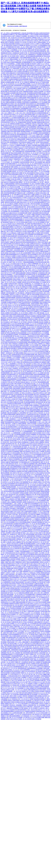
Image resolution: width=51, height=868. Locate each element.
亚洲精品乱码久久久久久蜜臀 (8, 602)
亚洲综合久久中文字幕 (8, 434)
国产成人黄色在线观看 (28, 173)
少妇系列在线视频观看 (13, 634)
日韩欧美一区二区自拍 (12, 378)
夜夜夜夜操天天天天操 (43, 296)
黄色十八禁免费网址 (44, 70)
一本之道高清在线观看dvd (38, 428)
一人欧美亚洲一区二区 (6, 207)
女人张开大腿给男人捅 (11, 639)
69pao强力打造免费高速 (29, 554)
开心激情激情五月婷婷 (33, 539)
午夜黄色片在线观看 (38, 91)
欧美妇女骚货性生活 (31, 104)
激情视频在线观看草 (25, 131)
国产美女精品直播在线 (27, 248)
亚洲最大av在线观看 (11, 93)
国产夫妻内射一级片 (20, 107)
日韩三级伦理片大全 (6, 447)
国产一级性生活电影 (7, 525)
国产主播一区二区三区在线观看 (14, 717)
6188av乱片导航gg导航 (37, 124)
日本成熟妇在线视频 (13, 79)
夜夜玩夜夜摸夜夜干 (7, 205)
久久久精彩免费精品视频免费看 (19, 448)
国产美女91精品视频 (26, 459)
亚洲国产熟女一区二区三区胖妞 (20, 657)
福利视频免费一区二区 (8, 195)
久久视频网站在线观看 (20, 145)
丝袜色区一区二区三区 (17, 171)
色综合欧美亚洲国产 (39, 247)
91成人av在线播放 (20, 494)
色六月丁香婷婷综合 (13, 699)
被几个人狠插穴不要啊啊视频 (31, 264)
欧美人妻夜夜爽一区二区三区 (42, 548)
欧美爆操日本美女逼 (20, 702)
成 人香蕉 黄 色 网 (21, 55)
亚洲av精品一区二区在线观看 (29, 624)
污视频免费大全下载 (25, 190)
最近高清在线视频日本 (20, 127)
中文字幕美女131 (25, 179)
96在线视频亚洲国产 (37, 390)
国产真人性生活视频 (27, 542)
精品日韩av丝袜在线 (12, 319)
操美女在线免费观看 (15, 150)
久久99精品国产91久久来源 (36, 291)
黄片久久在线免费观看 (8, 436)
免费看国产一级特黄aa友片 (24, 570)
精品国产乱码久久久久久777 (14, 616)
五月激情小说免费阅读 (22, 256)
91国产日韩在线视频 (16, 65)
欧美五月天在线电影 (28, 96)
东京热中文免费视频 (37, 685)
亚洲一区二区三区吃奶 (28, 681)
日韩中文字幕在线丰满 (19, 238)
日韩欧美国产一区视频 (10, 424)
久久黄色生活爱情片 (27, 101)
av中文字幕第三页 (10, 591)
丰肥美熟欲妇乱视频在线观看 (23, 298)
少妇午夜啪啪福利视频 (37, 250)
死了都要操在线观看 (43, 251)
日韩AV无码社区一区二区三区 (29, 153)
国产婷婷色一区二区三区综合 (17, 115)
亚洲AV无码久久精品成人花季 (34, 41)
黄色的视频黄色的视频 (6, 170)
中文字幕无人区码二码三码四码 (39, 364)
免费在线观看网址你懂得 (34, 342)
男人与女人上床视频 (30, 276)
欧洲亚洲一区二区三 (37, 511)
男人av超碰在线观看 (10, 41)
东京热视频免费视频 (24, 334)
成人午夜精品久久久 (34, 350)
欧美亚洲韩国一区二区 (19, 421)
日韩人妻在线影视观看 (30, 59)
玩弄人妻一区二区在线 (15, 474)
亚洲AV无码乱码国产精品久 (21, 99)
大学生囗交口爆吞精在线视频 (15, 267)
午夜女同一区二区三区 (35, 368)
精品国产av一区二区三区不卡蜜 (31, 501)
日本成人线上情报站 (28, 81)
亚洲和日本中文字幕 (33, 201)
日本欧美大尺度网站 (44, 704)
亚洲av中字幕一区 (26, 67)
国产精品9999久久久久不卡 (32, 479)
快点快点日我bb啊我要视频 (15, 667)
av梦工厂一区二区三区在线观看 (41, 171)
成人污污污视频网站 (43, 311)
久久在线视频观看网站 (37, 131)
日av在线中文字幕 (13, 299)
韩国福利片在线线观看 (9, 127)
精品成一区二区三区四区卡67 (39, 265)
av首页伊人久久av (7, 482)
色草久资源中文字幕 (14, 473)
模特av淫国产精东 (39, 554)
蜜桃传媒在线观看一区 (27, 318)
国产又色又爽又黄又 (20, 38)
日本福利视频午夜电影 (42, 324)
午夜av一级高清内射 (28, 568)
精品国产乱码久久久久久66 (28, 610)
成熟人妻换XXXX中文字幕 (41, 354)
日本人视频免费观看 (31, 422)
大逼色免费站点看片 (44, 399)
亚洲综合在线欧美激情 (15, 485)
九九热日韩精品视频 (23, 308)
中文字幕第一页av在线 (41, 151)
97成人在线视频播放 (37, 348)
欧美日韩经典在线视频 (28, 645)
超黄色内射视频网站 (16, 248)
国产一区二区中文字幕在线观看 (12, 527)
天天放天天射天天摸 (40, 238)
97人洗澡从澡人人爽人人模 (10, 291)
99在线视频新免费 (40, 276)
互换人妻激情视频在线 (9, 261)
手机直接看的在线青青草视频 (34, 93)
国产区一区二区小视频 (20, 464)
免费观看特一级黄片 (15, 556)
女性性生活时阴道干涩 (25, 210)
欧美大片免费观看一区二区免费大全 (9, 630)
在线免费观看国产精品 (11, 121)
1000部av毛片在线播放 (35, 73)
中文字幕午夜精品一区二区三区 (41, 371)
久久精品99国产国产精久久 (9, 76)
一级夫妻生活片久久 (30, 90)
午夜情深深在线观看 (27, 359)
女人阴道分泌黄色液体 (9, 574)
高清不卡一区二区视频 (34, 135)
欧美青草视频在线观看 (10, 539)
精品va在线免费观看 (25, 365)
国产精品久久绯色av (39, 173)
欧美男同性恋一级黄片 (24, 239)
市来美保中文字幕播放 (22, 201)
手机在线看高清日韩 (22, 48)
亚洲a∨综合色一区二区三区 (26, 202)
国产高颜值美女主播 (20, 193)
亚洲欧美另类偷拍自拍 (6, 476)
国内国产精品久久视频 (29, 195)
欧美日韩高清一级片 (41, 293)
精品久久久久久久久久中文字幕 (32, 353)
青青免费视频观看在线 (22, 135)
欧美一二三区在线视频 (43, 601)
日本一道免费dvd (43, 345)
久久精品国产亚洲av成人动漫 (39, 78)
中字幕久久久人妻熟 (14, 61)
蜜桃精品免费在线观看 (19, 130)
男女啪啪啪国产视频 (17, 451)
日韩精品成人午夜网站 (8, 507)
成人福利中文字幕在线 (31, 582)
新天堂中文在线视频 (17, 116)
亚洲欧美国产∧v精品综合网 (33, 707)
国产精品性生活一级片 (10, 88)
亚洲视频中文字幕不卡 (21, 559)
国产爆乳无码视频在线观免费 (17, 325)
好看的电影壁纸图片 (41, 316)
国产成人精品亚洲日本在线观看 (13, 67)
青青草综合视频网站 (40, 281)
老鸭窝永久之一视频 (32, 476)
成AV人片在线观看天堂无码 (27, 473)
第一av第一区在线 (10, 38)
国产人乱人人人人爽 (9, 241)
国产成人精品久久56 (17, 482)
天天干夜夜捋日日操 (18, 259)
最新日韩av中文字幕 (21, 93)
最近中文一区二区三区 (6, 439)
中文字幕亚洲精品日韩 (27, 384)
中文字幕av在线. (26, 641)
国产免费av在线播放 (18, 353)
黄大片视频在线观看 (21, 98)
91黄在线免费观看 (41, 47)
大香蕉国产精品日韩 (12, 48)
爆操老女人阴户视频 (15, 499)
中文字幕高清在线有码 (36, 208)
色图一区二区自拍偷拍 (22, 531)
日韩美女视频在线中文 (11, 73)
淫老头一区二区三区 (30, 524)
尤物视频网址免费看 (25, 328)
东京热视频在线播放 (45, 679)
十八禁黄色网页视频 (16, 447)
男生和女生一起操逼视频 (41, 244)
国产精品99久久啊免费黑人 (27, 577)
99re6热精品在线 (43, 99)
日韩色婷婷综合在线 (42, 418)
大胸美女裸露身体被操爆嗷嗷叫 (37, 661)
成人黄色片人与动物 (43, 470)
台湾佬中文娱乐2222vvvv (29, 281)
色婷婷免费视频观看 (32, 430)
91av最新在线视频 (11, 302)
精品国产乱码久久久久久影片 (31, 351)
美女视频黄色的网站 (38, 411)
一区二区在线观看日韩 (39, 431)
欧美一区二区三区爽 (17, 84)
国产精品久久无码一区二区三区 (15, 579)
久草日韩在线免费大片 (33, 378)
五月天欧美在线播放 (15, 453)
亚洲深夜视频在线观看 (28, 653)
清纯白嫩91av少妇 (18, 195)
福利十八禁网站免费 (20, 408)
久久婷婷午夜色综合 (24, 211)
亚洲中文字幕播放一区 (15, 393)
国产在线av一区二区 (27, 667)
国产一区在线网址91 (36, 481)
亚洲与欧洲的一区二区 (26, 636)
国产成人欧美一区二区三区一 (42, 325)
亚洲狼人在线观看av (40, 219)
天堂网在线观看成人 (30, 325)
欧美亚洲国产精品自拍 (37, 471)
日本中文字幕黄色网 (15, 548)
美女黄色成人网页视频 (42, 268)
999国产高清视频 (40, 310)
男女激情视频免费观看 (33, 279)
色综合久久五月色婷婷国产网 (9, 710)
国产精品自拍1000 (18, 242)
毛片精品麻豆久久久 (7, 351)
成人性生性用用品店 (30, 671)
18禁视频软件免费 (10, 251)
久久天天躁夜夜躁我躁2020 (34, 550)
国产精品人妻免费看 (6, 533)
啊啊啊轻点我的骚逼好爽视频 (8, 298)
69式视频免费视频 (26, 62)
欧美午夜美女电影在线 (24, 661)
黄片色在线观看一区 (41, 111)
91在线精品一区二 (41, 528)
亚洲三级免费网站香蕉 (44, 628)
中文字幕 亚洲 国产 (41, 582)
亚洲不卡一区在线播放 (44, 48)
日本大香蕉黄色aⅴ (5, 327)
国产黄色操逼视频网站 (16, 356)
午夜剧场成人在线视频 (23, 284)
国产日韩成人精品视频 (22, 399)
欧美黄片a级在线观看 (41, 664)
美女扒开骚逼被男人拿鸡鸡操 (8, 559)
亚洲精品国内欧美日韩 (31, 241)
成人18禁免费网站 (22, 413)
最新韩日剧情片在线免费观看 (33, 416)
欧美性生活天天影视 (12, 684)
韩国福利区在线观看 (19, 519)
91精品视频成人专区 (13, 565)
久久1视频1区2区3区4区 (44, 684)
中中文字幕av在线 (40, 115)
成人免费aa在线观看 (20, 139)
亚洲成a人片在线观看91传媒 (14, 454)
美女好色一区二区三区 (19, 541)
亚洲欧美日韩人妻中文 (17, 622)
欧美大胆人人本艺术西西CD (21, 581)
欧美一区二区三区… (7, 151)
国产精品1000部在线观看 (15, 153)
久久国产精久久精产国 (29, 450)
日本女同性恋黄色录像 (33, 138)
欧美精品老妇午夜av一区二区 (29, 268)
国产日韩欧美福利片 (43, 156)
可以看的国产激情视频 (12, 155)
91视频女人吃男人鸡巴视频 (24, 567)
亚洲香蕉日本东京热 (29, 338)
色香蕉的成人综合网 (26, 331)
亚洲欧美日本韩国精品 (13, 208)
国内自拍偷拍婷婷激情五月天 (30, 242)
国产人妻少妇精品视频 (41, 387)
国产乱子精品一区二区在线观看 (10, 411)
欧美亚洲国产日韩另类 (22, 391)
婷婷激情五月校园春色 (34, 687)
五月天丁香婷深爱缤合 (15, 265)
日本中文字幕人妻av (23, 470)
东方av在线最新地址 (25, 39)
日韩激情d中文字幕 (18, 205)
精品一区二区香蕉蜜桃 (34, 284)
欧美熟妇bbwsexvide (30, 147)
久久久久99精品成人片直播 (13, 233)
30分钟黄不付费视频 (43, 370)
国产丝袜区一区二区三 (20, 47)
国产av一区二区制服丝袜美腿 (19, 122)
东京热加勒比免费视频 (11, 521)
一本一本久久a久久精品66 (21, 690)
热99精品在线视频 (24, 493)
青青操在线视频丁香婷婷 (38, 427)
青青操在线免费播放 (14, 613)
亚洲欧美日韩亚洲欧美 (11, 348)
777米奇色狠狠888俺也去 (9, 230)
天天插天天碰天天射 (24, 68)
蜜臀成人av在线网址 (27, 685)
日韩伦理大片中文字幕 (24, 204)
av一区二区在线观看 (42, 102)
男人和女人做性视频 (36, 62)
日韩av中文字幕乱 (7, 354)
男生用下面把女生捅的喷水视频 (25, 121)
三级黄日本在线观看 (30, 310)
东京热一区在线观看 (33, 155)
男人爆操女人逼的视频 (31, 145)
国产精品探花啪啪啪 (7, 279)
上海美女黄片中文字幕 (21, 230)
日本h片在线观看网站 (16, 530)
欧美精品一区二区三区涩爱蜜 (25, 307)
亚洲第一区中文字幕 (35, 593)
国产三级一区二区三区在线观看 (30, 271)
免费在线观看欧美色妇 (33, 690)
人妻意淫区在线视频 (35, 204)
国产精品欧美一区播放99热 (27, 621)
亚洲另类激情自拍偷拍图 (23, 73)
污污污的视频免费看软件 (18, 221)
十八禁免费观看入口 (14, 50)
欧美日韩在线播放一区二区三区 (39, 210)
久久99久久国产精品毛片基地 (17, 90)
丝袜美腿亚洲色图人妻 (12, 374)
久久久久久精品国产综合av (9, 224)
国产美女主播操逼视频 (18, 235)
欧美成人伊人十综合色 (37, 101)
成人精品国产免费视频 (41, 671)
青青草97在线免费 (18, 568)
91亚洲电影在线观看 (25, 191)
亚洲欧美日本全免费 (18, 402)
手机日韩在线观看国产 (12, 339)
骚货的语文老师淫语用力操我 (12, 202)
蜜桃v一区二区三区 (10, 408)
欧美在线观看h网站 (38, 235)
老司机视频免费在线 (20, 261)
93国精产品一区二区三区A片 (12, 445)
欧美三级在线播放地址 (35, 170)
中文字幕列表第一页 (19, 227)
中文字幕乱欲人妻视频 (12, 204)
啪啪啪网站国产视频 (8, 167)
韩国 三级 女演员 (32, 418)
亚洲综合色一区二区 (20, 407)
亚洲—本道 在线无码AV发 (9, 494)
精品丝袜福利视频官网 (42, 518)
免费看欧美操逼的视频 (39, 585)
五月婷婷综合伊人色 (43, 148)
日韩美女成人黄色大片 (21, 41)
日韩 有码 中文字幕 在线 (14, 382)
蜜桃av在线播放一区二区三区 (17, 59)
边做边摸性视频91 (28, 361)
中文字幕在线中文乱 (25, 225)
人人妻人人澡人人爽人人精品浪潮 (23, 113)
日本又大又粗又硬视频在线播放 (11, 58)
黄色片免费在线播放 (28, 168)
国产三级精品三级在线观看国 (15, 501)
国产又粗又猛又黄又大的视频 (16, 544)
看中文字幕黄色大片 (6, 681)
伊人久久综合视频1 (5, 179)
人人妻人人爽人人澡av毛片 (32, 541)
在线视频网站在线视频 (24, 245)
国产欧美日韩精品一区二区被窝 (38, 282)
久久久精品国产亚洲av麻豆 (19, 496)
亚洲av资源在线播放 (42, 327)
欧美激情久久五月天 (20, 44)
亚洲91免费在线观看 (15, 131)
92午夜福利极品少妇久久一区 (24, 379)
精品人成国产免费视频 (27, 547)
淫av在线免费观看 (21, 664)
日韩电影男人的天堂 (34, 478)
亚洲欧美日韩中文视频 (17, 173)
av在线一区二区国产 (42, 38)
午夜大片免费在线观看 (41, 401)
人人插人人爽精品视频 (23, 642)
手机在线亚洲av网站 (17, 271)
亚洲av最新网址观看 (39, 259)
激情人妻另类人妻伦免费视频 (33, 637)
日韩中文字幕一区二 (22, 278)
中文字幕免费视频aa (39, 81)
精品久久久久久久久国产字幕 (23, 682)
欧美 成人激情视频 (23, 418)
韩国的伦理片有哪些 (34, 299)
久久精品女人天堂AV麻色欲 (33, 677)
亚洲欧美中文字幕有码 (8, 541)
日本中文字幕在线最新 (27, 585)
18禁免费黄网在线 (22, 668)
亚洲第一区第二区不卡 (41, 216)
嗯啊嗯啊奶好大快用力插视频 (16, 270)
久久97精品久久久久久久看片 (38, 682)
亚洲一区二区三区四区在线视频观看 (24, 247)
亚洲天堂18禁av (41, 84)
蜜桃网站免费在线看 (24, 694)
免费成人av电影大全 (7, 281)
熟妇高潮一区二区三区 (44, 413)
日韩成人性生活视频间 (19, 276)
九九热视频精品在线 (30, 507)
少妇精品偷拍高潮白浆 (13, 676)
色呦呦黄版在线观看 (28, 91)
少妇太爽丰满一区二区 (12, 239)
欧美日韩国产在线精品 (14, 39)
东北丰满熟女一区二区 (36, 182)
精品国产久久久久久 (27, 290)
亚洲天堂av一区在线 (6, 514)
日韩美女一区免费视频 (36, 328)
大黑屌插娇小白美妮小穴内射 (30, 218)
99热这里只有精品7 (35, 245)
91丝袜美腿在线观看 (39, 202)
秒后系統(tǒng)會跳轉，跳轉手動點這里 (17, 26)
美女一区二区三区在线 (13, 210)
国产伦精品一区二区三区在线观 (23, 188)
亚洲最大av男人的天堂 (35, 68)
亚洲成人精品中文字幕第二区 (33, 408)
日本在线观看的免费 (22, 213)
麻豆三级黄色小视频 (12, 627)
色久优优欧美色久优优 (32, 251)
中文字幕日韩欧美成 (12, 461)
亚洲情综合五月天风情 (26, 561)
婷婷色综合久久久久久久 (33, 496)
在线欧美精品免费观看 (39, 307)
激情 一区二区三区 (38, 384)
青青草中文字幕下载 (13, 307)
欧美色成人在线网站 (11, 111)
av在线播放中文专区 (30, 596)
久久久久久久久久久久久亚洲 (19, 87)
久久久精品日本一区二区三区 (29, 158)
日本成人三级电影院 (6, 341)
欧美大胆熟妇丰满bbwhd (14, 465)
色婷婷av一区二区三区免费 (29, 528)
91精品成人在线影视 (35, 150)
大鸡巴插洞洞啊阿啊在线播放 (8, 247)
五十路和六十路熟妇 (29, 654)
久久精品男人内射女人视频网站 (30, 181)
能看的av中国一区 (8, 547)
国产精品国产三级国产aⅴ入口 (37, 64)
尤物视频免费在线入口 (6, 685)
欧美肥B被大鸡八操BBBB (15, 102)
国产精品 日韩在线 (17, 281)
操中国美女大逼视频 (41, 485)
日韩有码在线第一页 (21, 224)
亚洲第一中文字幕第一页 (41, 553)
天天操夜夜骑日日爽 (42, 273)
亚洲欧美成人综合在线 (14, 478)
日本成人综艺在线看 (11, 682)
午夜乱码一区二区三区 (34, 236)
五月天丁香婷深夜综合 (17, 81)
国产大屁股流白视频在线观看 (8, 414)
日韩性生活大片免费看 (10, 256)
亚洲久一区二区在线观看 (13, 162)
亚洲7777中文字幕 (45, 445)
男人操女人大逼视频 (16, 282)
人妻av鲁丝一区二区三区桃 (14, 285)
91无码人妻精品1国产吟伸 (19, 75)
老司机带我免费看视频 (9, 193)
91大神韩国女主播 (35, 527)
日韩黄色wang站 (30, 553)
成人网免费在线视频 (22, 342)
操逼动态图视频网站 (34, 70)
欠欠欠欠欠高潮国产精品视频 (19, 617)
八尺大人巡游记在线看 (29, 579)
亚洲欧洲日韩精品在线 (30, 387)
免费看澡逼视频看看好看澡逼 (39, 359)
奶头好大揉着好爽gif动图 (33, 639)
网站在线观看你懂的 (26, 597)
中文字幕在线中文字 (41, 141)
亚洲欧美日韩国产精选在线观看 (8, 314)
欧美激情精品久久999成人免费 (27, 125)
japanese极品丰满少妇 (11, 213)
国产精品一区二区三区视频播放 (39, 576)
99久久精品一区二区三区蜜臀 (38, 67)
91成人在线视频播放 (42, 139)
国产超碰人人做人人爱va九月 (16, 385)
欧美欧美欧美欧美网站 (17, 458)
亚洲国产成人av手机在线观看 (38, 574)
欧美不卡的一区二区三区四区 (37, 185)
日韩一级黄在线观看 (28, 713)
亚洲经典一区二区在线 (23, 376)
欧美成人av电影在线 (45, 245)
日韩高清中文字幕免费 (33, 322)
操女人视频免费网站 (23, 339)
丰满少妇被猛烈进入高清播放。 (13, 359)
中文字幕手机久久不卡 (27, 454)
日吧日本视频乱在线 (41, 128)
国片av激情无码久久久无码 (18, 147)
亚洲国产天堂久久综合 (15, 511)
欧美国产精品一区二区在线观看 (15, 338)
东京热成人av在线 (23, 155)
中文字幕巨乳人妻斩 (24, 294)
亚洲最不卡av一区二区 (27, 358)
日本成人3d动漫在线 (28, 622)
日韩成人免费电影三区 (39, 344)
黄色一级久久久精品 (19, 133)
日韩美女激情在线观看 (21, 110)
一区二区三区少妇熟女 (22, 487)
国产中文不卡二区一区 (25, 634)
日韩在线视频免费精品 (43, 510)
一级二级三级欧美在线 (6, 45)
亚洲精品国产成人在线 (6, 271)
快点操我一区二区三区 (15, 431)
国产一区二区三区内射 (43, 467)
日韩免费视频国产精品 (37, 302)
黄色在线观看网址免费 (43, 382)
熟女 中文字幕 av (8, 617)
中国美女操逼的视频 (13, 175)
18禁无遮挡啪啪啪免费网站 (7, 711)
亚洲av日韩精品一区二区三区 (20, 279)
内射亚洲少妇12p (26, 282)
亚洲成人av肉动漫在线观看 (21, 138)
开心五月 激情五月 (7, 528)
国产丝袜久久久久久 (30, 238)
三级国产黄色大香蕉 (7, 75)
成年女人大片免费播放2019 (21, 304)
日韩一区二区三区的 (14, 330)
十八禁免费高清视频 (33, 461)
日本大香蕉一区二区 (13, 245)
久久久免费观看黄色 (6, 156)
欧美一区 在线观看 (7, 181)
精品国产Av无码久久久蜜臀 (32, 44)
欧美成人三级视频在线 (13, 53)
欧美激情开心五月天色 (43, 164)
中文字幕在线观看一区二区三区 (29, 404)
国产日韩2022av (5, 50)
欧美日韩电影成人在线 (28, 451)
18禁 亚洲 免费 (7, 81)
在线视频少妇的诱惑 (36, 341)
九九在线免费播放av (43, 45)
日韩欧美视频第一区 (21, 508)
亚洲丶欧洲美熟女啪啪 (17, 96)
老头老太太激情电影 (16, 165)
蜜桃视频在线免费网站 (33, 278)
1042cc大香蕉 (34, 39)
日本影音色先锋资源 (24, 162)
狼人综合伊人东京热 (42, 98)
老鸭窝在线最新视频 (39, 61)
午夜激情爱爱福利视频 (30, 151)
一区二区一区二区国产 (42, 107)
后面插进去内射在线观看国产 (22, 184)
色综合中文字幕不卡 (8, 304)
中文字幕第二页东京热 (10, 310)
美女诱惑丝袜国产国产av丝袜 (15, 91)
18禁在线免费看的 (41, 104)
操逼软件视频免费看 (16, 62)
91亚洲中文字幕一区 (24, 53)
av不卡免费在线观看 (21, 76)
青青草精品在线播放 (24, 185)
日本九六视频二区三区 (24, 630)
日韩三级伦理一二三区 (26, 136)
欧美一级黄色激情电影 (30, 536)
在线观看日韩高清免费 (26, 388)
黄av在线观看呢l (37, 454)
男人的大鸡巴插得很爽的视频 (13, 136)
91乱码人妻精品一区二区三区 (17, 313)
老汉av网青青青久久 (42, 218)
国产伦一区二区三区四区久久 (8, 188)
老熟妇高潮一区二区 (38, 96)
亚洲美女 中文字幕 (33, 79)
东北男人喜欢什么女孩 (37, 191)
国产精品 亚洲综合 (43, 321)
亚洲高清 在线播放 (40, 441)
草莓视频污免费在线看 (27, 65)
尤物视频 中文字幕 (18, 708)
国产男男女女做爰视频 (10, 333)
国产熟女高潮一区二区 (38, 453)
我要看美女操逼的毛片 (30, 130)
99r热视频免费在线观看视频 (34, 56)
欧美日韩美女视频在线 (27, 693)
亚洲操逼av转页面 (10, 407)
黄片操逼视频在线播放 (11, 427)
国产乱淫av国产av (26, 564)
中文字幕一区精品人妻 (21, 321)
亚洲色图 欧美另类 (26, 347)
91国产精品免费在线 (34, 679)
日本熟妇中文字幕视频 (18, 45)
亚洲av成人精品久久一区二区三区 (29, 382)
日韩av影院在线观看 (39, 425)
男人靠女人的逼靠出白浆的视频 (20, 71)
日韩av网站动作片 (33, 470)
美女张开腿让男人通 (12, 599)
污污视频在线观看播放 (9, 184)
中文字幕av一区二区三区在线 (11, 418)
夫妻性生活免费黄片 (7, 235)
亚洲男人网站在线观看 (16, 384)
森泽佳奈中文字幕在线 (43, 430)
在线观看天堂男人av (44, 176)
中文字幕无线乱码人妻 (42, 241)
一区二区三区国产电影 (6, 607)
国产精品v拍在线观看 (28, 394)
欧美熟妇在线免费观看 (22, 314)
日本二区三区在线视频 (9, 522)
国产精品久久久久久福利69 (35, 314)
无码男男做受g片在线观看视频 (29, 102)
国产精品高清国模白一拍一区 (27, 548)
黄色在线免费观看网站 (31, 258)
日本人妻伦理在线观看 (26, 228)
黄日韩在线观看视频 (23, 79)
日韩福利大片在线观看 (6, 401)
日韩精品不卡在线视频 (21, 36)
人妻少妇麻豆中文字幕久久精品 (35, 36)
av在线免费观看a (20, 310)
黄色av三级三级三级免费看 (31, 133)
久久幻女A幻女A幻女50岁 (10, 55)
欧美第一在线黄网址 (6, 498)
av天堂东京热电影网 (35, 190)
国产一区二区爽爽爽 (11, 396)
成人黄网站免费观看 (44, 44)
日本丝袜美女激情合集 (23, 236)
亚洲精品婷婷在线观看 (37, 347)
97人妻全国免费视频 (34, 642)
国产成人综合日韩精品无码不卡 (33, 119)
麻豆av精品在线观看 (41, 624)
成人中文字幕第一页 (23, 565)
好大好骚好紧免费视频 (27, 545)
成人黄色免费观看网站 (31, 107)
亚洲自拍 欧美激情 (37, 433)
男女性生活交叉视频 (15, 187)
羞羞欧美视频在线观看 (43, 145)
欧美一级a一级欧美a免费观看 (40, 447)
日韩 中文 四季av (30, 691)
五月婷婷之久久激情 (17, 181)
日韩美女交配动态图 (34, 493)
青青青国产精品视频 (31, 122)
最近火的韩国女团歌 (42, 516)
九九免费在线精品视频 (26, 433)
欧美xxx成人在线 (43, 619)
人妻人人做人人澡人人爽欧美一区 (31, 656)
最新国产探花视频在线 (32, 490)
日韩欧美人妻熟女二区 (38, 482)
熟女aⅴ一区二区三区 (13, 305)
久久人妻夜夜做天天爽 (21, 628)
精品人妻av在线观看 (27, 285)
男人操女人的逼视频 (35, 184)
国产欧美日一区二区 (15, 425)
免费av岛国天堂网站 (7, 316)
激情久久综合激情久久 (27, 393)
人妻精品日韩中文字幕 (22, 176)
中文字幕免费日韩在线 (39, 121)
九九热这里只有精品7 (8, 159)
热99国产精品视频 (25, 64)
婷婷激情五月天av (40, 536)
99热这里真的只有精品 (17, 156)
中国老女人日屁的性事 (28, 705)
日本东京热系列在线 (34, 376)
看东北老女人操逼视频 (39, 394)
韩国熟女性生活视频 (27, 287)
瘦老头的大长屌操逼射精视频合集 (40, 113)
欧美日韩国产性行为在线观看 (17, 216)
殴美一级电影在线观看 (33, 87)
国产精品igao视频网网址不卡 (37, 239)
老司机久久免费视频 (19, 436)
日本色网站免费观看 (7, 691)
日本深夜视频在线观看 (38, 318)
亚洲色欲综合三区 (42, 461)
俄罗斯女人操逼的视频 (6, 87)
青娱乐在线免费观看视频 (42, 95)
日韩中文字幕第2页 (24, 410)
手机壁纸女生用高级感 (37, 587)
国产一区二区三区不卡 (24, 699)
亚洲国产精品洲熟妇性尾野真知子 (35, 224)
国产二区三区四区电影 (13, 694)
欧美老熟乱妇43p (20, 258)
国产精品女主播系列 (25, 527)
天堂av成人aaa (9, 536)
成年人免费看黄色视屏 (39, 456)
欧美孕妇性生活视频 (43, 351)
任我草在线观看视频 (43, 133)
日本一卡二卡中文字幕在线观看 (11, 493)
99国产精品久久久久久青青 (35, 308)
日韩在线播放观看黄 (25, 551)
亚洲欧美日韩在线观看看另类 (15, 218)
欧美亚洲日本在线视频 (17, 215)
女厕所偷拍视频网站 (17, 607)
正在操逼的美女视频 (12, 105)
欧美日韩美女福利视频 (33, 105)
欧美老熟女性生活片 (45, 294)
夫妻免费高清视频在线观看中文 (17, 219)
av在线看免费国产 (27, 253)
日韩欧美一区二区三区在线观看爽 (15, 196)
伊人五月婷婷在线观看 (26, 465)
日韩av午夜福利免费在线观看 (22, 659)
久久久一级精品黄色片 (44, 155)
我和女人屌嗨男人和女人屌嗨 (32, 313)
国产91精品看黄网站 (24, 445)
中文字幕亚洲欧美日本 (32, 199)
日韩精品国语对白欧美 (19, 596)
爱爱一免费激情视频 (13, 650)
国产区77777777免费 (10, 273)
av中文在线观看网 (29, 235)
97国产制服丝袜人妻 (41, 59)
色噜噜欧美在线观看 (43, 288)
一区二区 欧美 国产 (25, 187)
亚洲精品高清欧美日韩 (42, 122)
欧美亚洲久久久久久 (32, 498)
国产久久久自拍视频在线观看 (41, 267)
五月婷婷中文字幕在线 (42, 424)
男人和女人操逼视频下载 (42, 130)
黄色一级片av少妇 (17, 287)
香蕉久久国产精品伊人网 (44, 242)
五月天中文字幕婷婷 (40, 207)
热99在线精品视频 (22, 521)
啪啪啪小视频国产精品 (6, 704)
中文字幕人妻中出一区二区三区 (15, 611)
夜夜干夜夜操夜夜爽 (16, 85)
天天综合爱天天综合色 (32, 444)
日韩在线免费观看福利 (17, 656)
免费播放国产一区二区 (9, 95)
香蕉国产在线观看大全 (12, 488)
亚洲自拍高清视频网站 (37, 636)
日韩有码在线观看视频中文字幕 (18, 518)
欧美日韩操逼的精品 (8, 524)
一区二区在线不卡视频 (29, 215)
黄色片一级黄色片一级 (22, 56)
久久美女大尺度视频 (23, 405)
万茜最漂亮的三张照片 (19, 159)
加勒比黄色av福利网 (17, 645)
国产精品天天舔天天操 (14, 228)
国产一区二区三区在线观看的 (27, 61)
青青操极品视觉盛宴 (11, 487)
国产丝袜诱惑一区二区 (21, 398)
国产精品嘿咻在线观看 (29, 354)
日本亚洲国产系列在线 (29, 401)
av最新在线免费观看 (43, 116)
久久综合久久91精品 (35, 187)
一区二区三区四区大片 (19, 594)
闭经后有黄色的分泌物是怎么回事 (27, 142)
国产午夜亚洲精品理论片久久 (12, 185)
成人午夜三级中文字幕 (16, 327)
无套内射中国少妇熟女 (23, 438)
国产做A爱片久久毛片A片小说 (32, 436)
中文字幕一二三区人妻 (13, 161)
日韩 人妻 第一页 (43, 264)
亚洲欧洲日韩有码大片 (21, 414)
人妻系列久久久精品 (20, 241)
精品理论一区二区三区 (31, 484)
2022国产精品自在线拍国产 (42, 142)
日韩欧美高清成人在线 (22, 396)
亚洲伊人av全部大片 (28, 198)
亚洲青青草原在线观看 (29, 605)
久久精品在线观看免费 (19, 274)
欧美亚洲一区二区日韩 (20, 42)
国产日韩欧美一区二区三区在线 (29, 296)
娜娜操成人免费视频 (40, 519)
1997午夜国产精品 (21, 637)
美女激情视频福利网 (36, 331)
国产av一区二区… (16, 341)
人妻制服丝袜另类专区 (30, 293)
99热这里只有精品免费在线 (33, 75)
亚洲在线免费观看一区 (11, 201)
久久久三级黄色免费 (14, 68)
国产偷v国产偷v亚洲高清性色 (23, 302)
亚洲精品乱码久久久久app (11, 301)
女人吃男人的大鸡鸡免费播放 (12, 190)
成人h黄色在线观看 (34, 294)
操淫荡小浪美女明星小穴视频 (42, 175)
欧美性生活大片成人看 (11, 677)
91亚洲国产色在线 (5, 384)
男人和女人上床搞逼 (11, 399)
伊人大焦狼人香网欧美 (29, 244)
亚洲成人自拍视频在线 (23, 442)
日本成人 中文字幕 (42, 468)
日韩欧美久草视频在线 (31, 273)
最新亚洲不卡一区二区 (11, 567)
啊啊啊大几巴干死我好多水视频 (41, 385)
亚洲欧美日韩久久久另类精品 (42, 644)
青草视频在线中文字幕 (30, 221)
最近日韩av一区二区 (36, 165)
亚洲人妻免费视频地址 (12, 142)
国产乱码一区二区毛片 (41, 90)
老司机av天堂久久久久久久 (27, 425)
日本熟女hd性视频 (16, 533)
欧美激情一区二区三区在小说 (22, 51)
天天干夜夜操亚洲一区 (26, 716)
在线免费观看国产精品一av (27, 108)
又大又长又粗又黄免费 (15, 324)
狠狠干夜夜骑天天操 (39, 645)
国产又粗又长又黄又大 (32, 413)
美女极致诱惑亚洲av (44, 496)
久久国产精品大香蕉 (28, 171)
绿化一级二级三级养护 (18, 401)
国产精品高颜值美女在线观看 (37, 301)
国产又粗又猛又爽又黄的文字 (13, 225)
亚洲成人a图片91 (31, 76)
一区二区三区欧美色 (8, 370)
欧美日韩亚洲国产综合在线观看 (33, 261)
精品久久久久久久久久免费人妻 (19, 550)
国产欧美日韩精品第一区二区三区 (40, 465)
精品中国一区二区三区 (20, 588)
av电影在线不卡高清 (40, 673)
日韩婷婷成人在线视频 (17, 344)
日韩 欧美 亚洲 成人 (36, 305)
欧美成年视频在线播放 (10, 164)
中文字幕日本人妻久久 (32, 42)
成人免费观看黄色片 (31, 55)
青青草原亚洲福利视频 (35, 53)
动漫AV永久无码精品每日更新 (11, 182)
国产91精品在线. (31, 448)
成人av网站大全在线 (39, 198)
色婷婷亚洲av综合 (31, 414)
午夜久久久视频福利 (27, 530)
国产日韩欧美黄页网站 (6, 244)
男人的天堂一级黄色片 (34, 71)
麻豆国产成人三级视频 (38, 358)
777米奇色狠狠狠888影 (44, 205)
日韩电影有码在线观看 (15, 101)
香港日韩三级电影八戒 (26, 250)
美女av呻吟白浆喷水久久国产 (8, 36)
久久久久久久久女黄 (17, 528)
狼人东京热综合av (38, 65)
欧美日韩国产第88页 (12, 707)
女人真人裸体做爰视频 (30, 111)
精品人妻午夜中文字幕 (23, 647)
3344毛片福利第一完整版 (7, 242)
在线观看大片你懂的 (31, 516)
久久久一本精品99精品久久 (34, 230)
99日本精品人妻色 (7, 344)
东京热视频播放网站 (8, 631)
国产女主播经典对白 (22, 255)
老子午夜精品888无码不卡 (16, 198)
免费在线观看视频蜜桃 (11, 255)
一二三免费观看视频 (15, 433)
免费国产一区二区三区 (43, 88)
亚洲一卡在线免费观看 (30, 141)
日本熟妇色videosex (26, 714)
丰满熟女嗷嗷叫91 (38, 622)
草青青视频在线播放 (22, 319)
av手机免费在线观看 (15, 597)
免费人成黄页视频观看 (41, 464)
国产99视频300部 (31, 95)
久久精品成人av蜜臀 (29, 196)
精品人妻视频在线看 (8, 568)
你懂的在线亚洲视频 (20, 602)
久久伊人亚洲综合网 (36, 570)
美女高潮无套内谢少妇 (44, 270)
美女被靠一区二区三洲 (17, 253)
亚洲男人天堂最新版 (36, 719)
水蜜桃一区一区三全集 (16, 290)
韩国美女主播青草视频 (13, 701)
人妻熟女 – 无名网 (10, 659)
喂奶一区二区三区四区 (10, 56)
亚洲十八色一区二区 (31, 588)
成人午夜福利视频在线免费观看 (38, 298)
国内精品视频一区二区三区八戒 (18, 441)
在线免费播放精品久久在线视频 (35, 668)
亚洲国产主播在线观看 (33, 213)
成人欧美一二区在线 (16, 585)
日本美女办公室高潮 (15, 428)
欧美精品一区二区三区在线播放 (26, 175)
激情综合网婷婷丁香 (10, 398)
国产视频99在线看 (13, 462)
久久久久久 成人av (7, 688)
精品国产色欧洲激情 (35, 676)
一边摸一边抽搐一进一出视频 (38, 459)
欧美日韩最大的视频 (16, 268)
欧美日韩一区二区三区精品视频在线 (41, 85)
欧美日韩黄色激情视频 (39, 356)
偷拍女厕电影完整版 (30, 115)
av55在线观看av (20, 111)
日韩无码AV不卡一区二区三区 (30, 205)
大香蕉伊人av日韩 (25, 150)
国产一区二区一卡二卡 (41, 58)
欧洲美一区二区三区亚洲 (8, 139)
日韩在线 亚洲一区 (17, 685)
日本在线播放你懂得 (29, 227)
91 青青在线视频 (45, 187)
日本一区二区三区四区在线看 (27, 50)
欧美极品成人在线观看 (15, 471)
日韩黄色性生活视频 (33, 319)
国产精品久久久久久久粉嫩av (34, 508)
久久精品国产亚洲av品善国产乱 (41, 547)
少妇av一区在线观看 (6, 505)
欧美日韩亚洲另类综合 (8, 138)
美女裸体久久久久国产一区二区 (27, 613)
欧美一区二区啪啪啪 (34, 176)
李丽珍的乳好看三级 (39, 196)
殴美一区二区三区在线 (6, 84)
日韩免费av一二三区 (37, 287)
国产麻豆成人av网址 (17, 144)
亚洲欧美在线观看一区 (40, 584)
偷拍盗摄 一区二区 (44, 313)
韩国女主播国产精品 (31, 47)
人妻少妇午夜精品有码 (24, 368)
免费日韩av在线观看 (44, 438)
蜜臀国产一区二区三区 (24, 182)
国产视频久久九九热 (11, 98)
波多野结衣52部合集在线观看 (30, 458)
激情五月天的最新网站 (20, 422)
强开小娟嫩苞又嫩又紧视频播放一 (34, 421)
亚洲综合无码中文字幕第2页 (17, 141)
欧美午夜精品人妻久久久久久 (30, 156)
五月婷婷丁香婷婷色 (18, 148)
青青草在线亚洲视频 (25, 419)
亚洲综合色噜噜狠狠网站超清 (23, 587)
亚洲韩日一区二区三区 (19, 167)
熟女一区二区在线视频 (18, 688)
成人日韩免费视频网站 (31, 88)
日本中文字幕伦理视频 (19, 119)
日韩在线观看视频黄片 (14, 577)
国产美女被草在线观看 (41, 76)
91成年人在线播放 (41, 591)
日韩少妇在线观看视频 (6, 71)
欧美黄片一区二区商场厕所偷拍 (24, 648)
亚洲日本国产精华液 (7, 168)
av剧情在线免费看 (26, 165)
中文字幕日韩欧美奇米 (9, 464)
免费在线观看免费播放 (8, 227)
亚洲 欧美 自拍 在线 (26, 265)
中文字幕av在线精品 (34, 438)
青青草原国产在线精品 (41, 450)
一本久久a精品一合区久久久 (31, 270)
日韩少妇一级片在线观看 (36, 162)
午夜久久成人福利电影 (17, 681)
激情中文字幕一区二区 (27, 118)
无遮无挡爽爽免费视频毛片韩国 (27, 58)
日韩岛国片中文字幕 (16, 538)
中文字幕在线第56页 (35, 462)
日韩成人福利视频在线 (37, 188)
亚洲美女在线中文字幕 (18, 264)
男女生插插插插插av (27, 85)
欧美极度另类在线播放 (19, 524)
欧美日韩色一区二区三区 (11, 687)
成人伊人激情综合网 (28, 371)
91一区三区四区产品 (21, 164)
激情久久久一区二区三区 (24, 481)
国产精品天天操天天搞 (23, 599)
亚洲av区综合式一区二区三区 (12, 125)
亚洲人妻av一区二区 (39, 338)
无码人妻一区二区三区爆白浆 (22, 82)
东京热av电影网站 (18, 394)
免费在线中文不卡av (42, 127)
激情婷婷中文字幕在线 (33, 396)
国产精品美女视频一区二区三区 (10, 70)
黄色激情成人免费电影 (31, 38)
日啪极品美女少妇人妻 (31, 139)
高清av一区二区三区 (44, 339)
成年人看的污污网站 (36, 225)
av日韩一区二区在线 (8, 456)
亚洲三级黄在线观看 (8, 594)
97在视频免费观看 (36, 290)
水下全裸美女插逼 (44, 82)
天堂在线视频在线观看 (18, 316)
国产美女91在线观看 (41, 602)
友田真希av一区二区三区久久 (33, 167)
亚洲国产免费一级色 (23, 70)
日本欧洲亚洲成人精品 (38, 530)
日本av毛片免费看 (5, 296)
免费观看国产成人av (34, 82)
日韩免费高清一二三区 (6, 144)
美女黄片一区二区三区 (34, 222)
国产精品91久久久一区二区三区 (9, 176)
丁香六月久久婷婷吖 (44, 647)
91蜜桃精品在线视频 (15, 124)
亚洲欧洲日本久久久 (8, 133)
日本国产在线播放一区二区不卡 (41, 168)
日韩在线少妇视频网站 (31, 434)
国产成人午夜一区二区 (11, 288)
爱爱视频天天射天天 (15, 365)
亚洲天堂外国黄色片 (8, 148)
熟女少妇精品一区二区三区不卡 (38, 161)
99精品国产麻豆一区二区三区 (30, 370)
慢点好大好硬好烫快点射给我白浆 (38, 51)
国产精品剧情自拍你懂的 (25, 305)
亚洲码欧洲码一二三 (30, 519)
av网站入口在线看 (35, 233)
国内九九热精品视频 (41, 414)
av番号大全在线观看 (15, 621)
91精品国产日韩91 (21, 88)
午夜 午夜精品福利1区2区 (9, 553)
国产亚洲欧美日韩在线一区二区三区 (20, 679)
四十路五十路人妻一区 (25, 208)
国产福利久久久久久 (15, 328)
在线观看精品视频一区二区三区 (19, 430)
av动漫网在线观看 (10, 82)
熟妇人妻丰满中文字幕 (26, 453)
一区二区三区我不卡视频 (8, 107)
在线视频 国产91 (31, 110)
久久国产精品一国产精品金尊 (30, 116)
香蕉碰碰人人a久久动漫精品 (14, 358)
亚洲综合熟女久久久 (21, 199)
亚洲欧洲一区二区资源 (40, 195)
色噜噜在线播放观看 (31, 98)
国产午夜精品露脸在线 (18, 151)
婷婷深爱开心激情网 (35, 179)
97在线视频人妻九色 (33, 99)
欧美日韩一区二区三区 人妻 (27, 557)
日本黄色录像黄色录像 (25, 651)
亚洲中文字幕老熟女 (9, 42)
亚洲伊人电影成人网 (37, 136)
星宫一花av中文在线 (15, 373)
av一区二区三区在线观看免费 (36, 650)
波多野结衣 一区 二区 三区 (9, 321)
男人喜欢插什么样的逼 (9, 588)
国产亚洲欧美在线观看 (15, 128)
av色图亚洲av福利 (7, 215)
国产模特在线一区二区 (17, 371)
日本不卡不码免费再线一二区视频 (12, 64)
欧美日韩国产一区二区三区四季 (30, 345)
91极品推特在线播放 (12, 413)
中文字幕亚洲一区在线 (32, 398)
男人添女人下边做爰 (39, 108)
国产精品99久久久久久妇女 (30, 45)
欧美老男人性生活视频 (33, 399)
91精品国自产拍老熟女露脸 (41, 215)
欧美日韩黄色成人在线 (18, 244)
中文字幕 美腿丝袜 (20, 293)
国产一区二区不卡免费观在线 (34, 521)
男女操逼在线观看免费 (11, 236)
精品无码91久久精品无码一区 (15, 601)
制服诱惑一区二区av (33, 48)
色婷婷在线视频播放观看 (39, 374)
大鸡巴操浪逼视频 (10, 293)
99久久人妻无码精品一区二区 (30, 144)
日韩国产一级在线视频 (14, 250)
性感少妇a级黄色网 (20, 484)
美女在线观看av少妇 (11, 199)
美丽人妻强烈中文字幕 (35, 488)
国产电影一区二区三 (28, 259)
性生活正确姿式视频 (25, 233)
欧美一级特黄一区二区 (28, 267)
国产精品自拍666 (8, 287)
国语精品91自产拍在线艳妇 (40, 118)
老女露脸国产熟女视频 (36, 419)
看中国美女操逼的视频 (9, 44)
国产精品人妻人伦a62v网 (24, 364)
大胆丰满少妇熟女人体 (35, 211)
